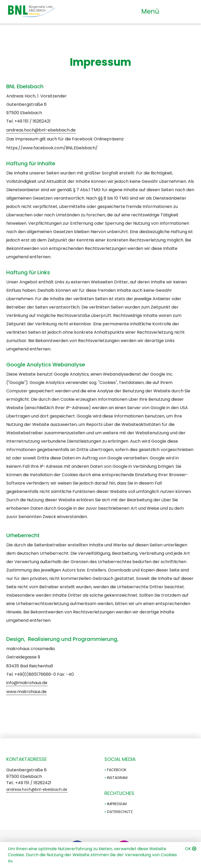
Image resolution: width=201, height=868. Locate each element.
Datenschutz (120, 812)
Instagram (117, 778)
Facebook (117, 770)
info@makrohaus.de (27, 683)
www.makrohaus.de (26, 692)
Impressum (117, 804)
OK (188, 849)
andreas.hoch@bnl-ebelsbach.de (41, 130)
